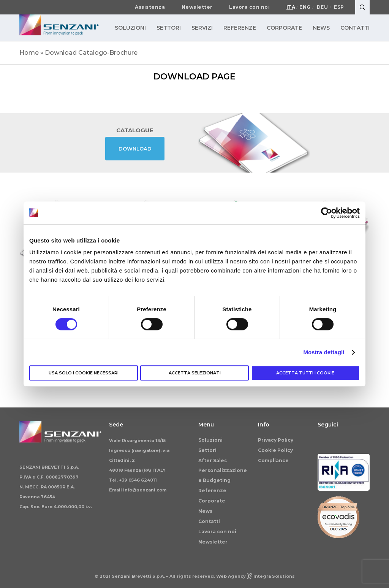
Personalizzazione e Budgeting (223, 475)
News (205, 511)
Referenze (212, 491)
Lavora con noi (249, 7)
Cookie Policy (275, 450)
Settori (207, 450)
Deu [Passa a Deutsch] (323, 7)
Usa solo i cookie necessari (84, 373)
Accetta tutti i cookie (305, 373)
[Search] (362, 7)
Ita (291, 7)
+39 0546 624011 (138, 480)
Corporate (212, 501)
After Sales (213, 460)
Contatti (209, 521)
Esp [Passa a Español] (339, 7)
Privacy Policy (276, 440)
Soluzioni (210, 440)
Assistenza (150, 7)
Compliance (273, 460)
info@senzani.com (145, 490)
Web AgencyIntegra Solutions (255, 576)
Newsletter (197, 7)
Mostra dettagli (324, 352)
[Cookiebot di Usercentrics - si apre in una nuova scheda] (327, 213)
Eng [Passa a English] (305, 7)
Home (29, 53)
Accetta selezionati (195, 373)
